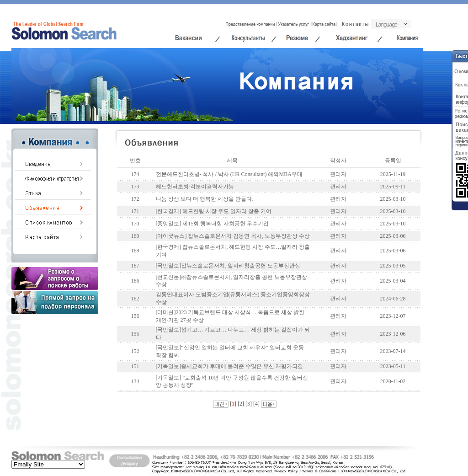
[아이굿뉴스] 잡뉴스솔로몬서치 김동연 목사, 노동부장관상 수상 (233, 236)
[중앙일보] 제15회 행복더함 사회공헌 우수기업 (213, 224)
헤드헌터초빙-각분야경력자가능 (195, 187)
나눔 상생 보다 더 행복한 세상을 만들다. (205, 199)
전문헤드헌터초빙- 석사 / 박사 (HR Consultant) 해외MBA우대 (229, 174)
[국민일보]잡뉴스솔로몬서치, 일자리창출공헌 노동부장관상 (228, 266)
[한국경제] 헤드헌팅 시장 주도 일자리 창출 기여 (214, 211)
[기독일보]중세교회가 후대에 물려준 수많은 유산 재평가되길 (230, 366)
